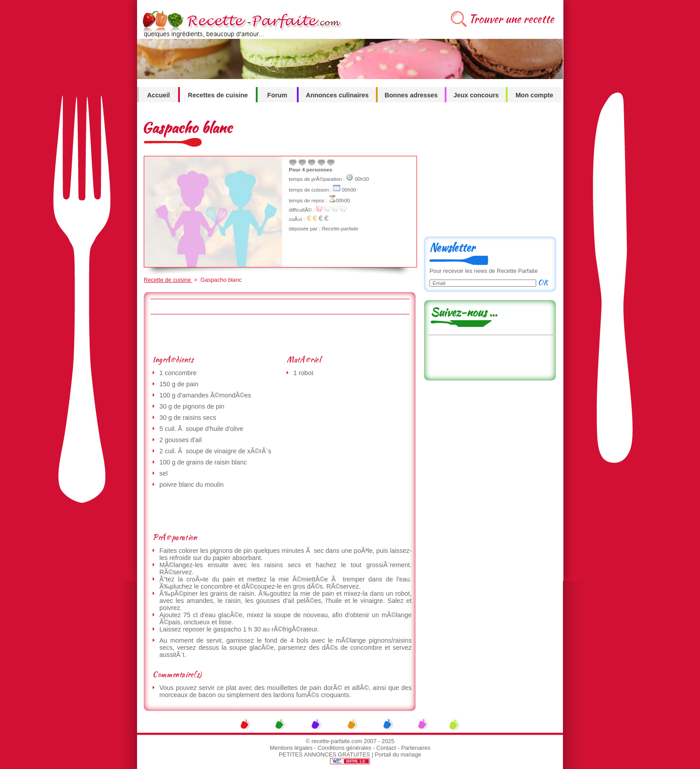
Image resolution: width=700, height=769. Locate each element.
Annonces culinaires (337, 95)
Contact (386, 748)
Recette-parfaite (340, 229)
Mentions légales (291, 748)
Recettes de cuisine (218, 95)
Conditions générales (344, 748)
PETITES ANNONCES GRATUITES (325, 754)
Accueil (158, 95)
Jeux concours (476, 95)
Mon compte (535, 95)
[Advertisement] (279, 334)
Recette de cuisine (168, 280)
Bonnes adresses (411, 95)
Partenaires (416, 748)
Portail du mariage (398, 754)
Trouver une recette (511, 19)
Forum (277, 95)
